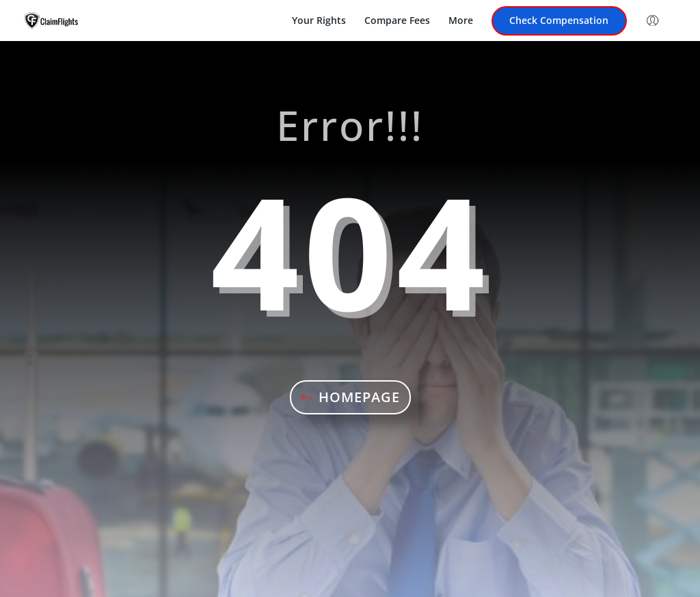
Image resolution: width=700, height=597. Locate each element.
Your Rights (319, 21)
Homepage (359, 397)
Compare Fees (397, 21)
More (461, 21)
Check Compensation (559, 21)
